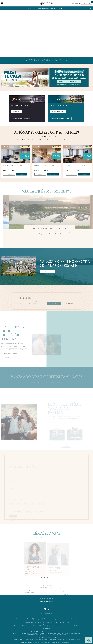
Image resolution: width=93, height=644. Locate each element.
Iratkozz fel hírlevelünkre (46, 602)
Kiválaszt (21, 174)
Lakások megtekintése (58, 111)
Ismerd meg (16, 111)
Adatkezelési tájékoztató (46, 613)
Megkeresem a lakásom (56, 8)
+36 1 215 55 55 (76, 3)
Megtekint (9, 174)
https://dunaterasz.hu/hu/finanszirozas (58, 623)
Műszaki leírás (17, 115)
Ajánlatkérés (88, 3)
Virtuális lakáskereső (48, 272)
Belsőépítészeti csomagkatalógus (22, 118)
